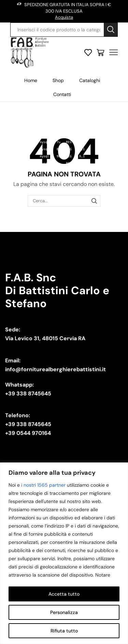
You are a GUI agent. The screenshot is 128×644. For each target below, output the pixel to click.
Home (31, 80)
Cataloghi (90, 80)
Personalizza (64, 612)
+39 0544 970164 (28, 433)
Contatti (62, 94)
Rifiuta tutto (64, 631)
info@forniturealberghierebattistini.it (55, 369)
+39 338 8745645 (28, 394)
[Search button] (111, 30)
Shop (58, 80)
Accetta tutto (64, 594)
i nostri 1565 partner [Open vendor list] (43, 485)
